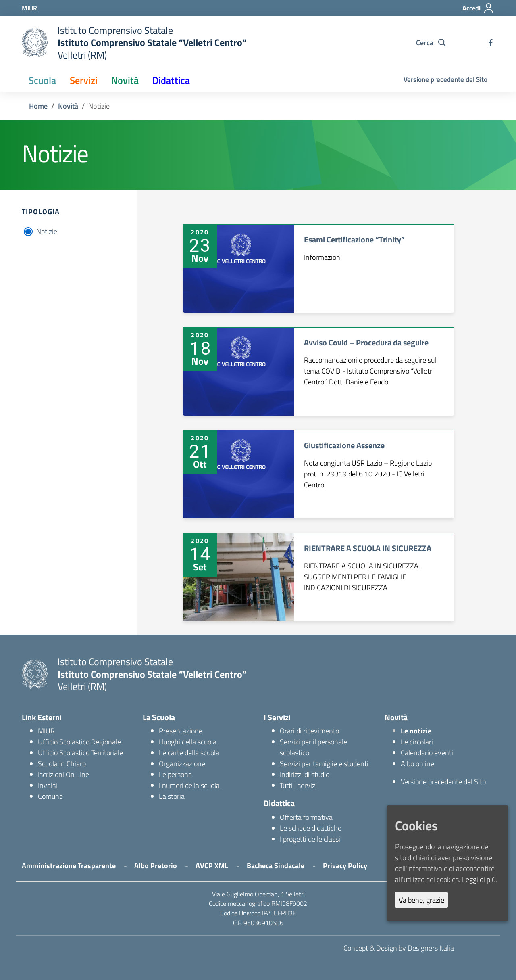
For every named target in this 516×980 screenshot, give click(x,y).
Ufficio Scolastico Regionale (79, 742)
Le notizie (416, 731)
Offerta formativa (306, 817)
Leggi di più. (480, 879)
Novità (125, 80)
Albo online (417, 764)
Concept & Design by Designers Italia (399, 948)
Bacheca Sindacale (276, 866)
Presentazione (181, 731)
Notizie (47, 231)
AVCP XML (212, 866)
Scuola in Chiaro (62, 764)
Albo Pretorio (156, 866)
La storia (172, 796)
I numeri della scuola (189, 785)
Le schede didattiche (311, 828)
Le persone (175, 774)
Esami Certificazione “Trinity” (354, 239)
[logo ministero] (35, 43)
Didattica (171, 80)
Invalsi (48, 785)
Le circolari (417, 742)
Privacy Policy (345, 866)
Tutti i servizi (298, 785)
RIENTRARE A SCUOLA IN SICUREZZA (368, 548)
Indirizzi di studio (305, 774)
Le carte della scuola (189, 753)
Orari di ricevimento (309, 731)
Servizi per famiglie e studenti (324, 764)
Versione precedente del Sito (445, 79)
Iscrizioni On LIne (63, 774)
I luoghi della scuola (188, 742)
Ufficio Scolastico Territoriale (80, 753)
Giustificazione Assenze (344, 445)
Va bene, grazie (421, 900)
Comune (50, 796)
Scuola (42, 80)
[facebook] (491, 43)
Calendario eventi (427, 753)
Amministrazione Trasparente (69, 866)
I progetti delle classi (310, 839)
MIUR (46, 731)
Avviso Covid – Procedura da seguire (366, 342)
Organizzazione (182, 764)
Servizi (84, 80)
